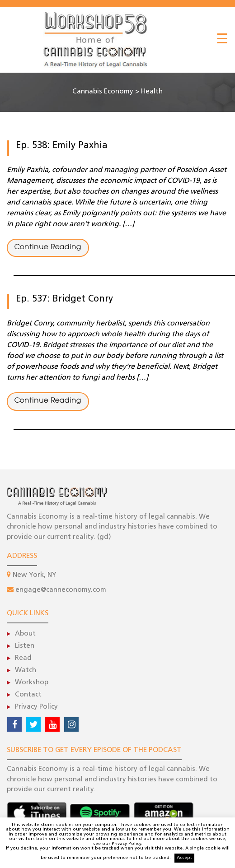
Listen (25, 646)
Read (23, 658)
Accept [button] (184, 858)
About (25, 634)
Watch (26, 671)
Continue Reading (48, 248)
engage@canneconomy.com (61, 590)
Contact (28, 695)
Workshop (32, 683)
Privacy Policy (36, 707)
